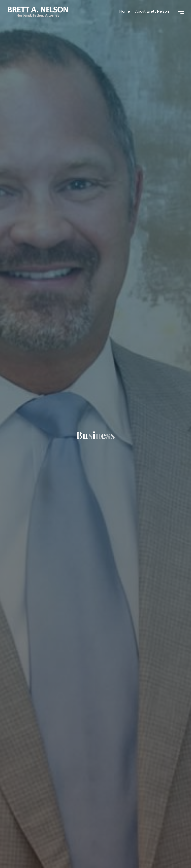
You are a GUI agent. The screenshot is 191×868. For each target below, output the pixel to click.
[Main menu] (179, 12)
